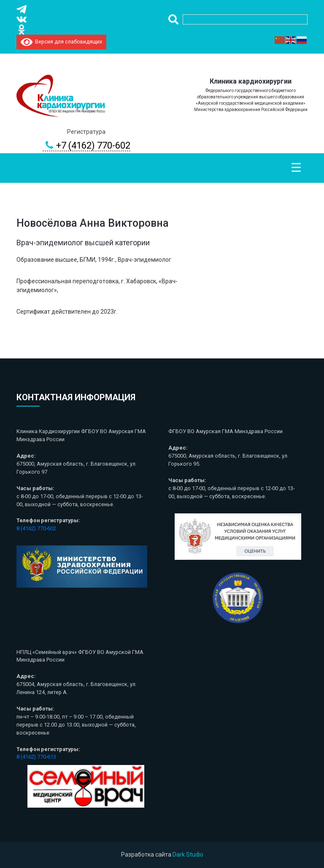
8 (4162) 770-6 (33, 757)
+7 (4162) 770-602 (86, 146)
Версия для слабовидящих (61, 42)
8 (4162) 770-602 (36, 528)
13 (53, 757)
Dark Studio (188, 854)
